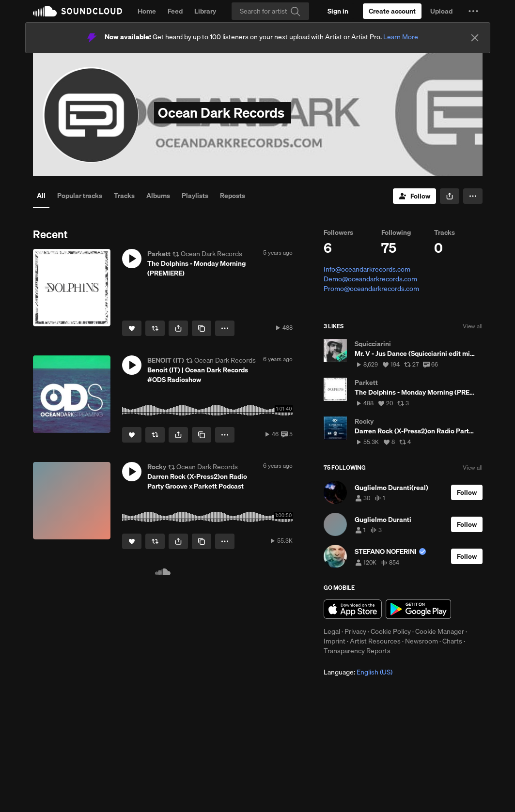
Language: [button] (358, 672)
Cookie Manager (440, 631)
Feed (175, 11)
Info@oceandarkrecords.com (367, 269)
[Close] (475, 38)
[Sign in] (338, 11)
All (41, 196)
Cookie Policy (391, 631)
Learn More (401, 37)
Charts (452, 641)
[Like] (132, 328)
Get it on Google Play (418, 609)
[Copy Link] (202, 328)
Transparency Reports (357, 651)
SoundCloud (78, 11)
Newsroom (421, 641)
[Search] (270, 11)
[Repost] (155, 328)
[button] (473, 11)
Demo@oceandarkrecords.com (370, 279)
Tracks (124, 196)
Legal (332, 631)
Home (147, 11)
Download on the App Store (353, 609)
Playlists (195, 196)
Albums (158, 196)
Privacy (355, 631)
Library (205, 11)
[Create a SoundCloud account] (392, 11)
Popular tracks (80, 196)
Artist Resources (375, 641)
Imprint (335, 641)
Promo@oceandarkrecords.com (371, 289)
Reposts (233, 196)
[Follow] (414, 196)
